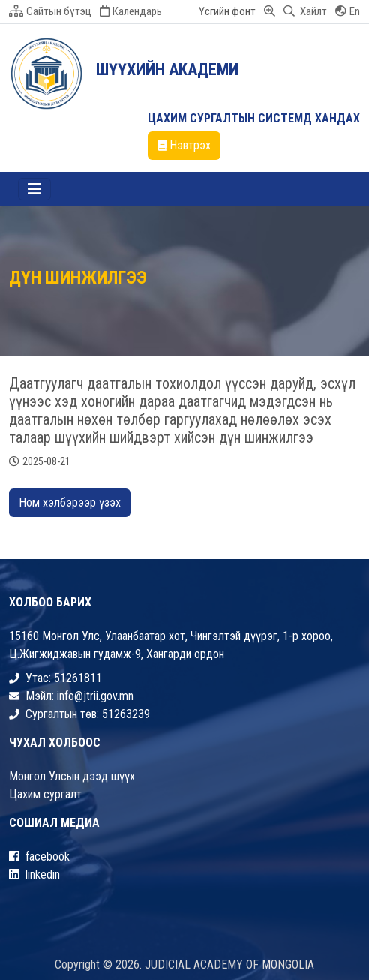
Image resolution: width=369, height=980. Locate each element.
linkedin (34, 875)
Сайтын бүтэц (50, 11)
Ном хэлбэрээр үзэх (70, 502)
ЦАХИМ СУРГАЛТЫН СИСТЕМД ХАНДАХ (254, 118)
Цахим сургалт (45, 794)
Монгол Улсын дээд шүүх (72, 776)
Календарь (131, 11)
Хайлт (305, 11)
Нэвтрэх (184, 145)
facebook (39, 857)
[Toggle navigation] (34, 189)
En (348, 11)
